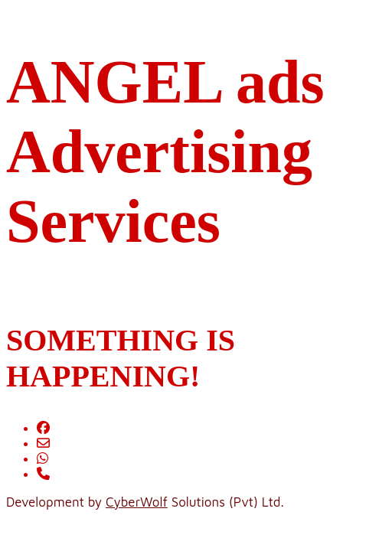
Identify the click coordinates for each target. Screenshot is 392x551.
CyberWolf (137, 502)
